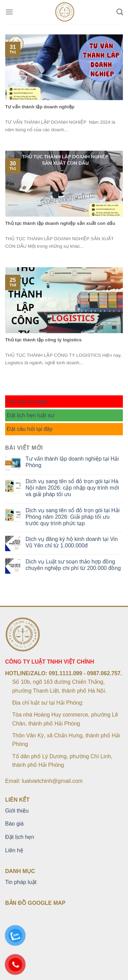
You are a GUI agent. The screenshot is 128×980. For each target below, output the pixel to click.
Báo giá (14, 824)
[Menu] (9, 12)
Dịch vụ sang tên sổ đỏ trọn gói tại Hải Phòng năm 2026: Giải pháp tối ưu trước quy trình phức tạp (73, 517)
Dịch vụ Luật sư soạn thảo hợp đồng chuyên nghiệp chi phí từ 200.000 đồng (73, 565)
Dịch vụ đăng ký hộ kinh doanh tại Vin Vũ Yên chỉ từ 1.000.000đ (72, 542)
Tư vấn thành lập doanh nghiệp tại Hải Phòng (72, 462)
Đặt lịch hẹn (20, 837)
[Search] (120, 12)
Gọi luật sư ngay (27, 401)
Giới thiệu (17, 811)
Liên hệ (14, 850)
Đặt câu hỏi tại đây (30, 429)
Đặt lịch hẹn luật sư (31, 415)
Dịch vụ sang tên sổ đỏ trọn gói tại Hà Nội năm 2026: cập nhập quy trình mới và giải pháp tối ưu (72, 488)
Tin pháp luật (21, 882)
